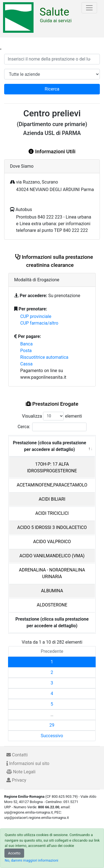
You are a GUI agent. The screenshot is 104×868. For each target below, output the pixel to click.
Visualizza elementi (52, 416)
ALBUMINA (52, 591)
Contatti (17, 755)
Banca (26, 344)
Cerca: (52, 427)
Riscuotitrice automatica (44, 357)
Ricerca (52, 89)
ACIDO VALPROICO (52, 542)
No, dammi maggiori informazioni (31, 860)
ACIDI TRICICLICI (52, 513)
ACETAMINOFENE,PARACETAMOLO (52, 485)
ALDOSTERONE (52, 605)
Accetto (14, 853)
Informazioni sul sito (28, 763)
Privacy (16, 780)
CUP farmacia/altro (39, 323)
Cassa (26, 364)
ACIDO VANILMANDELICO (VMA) (52, 556)
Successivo (52, 736)
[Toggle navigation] (89, 8)
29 (52, 725)
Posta (26, 351)
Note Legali (21, 772)
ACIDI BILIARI (52, 499)
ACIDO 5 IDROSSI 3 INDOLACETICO (52, 527)
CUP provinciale (36, 316)
